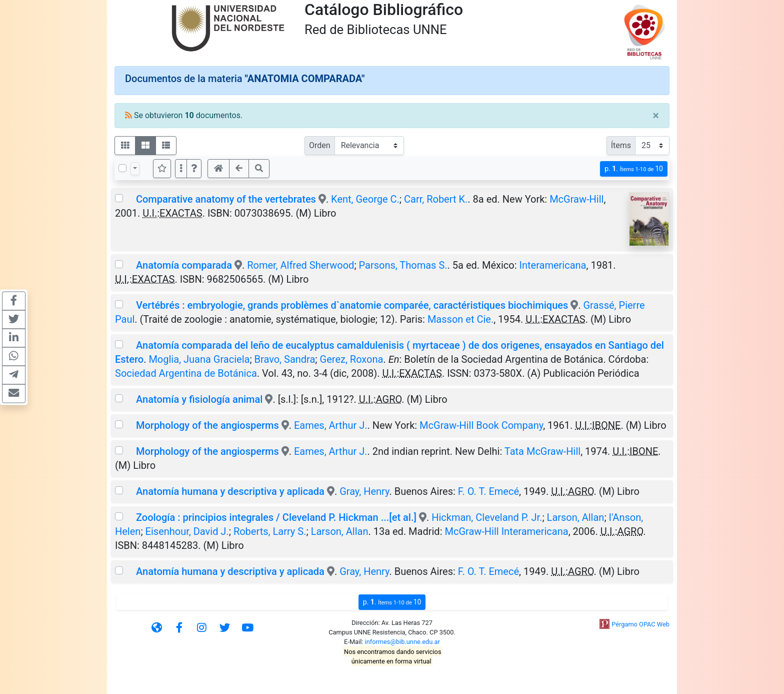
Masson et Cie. (460, 319)
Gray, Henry (364, 491)
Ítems (621, 145)
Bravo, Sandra (285, 359)
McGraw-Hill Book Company (481, 425)
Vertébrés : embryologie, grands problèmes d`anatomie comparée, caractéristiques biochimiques (352, 305)
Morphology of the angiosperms (207, 425)
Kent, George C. (365, 199)
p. (634, 169)
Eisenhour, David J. (187, 531)
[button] (194, 169)
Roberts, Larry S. (270, 531)
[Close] (656, 116)
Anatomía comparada (184, 265)
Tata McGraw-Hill (542, 451)
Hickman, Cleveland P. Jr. (487, 517)
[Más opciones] (181, 169)
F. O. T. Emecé (488, 491)
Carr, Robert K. (436, 199)
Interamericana (553, 265)
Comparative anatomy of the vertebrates (226, 199)
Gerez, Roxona (352, 359)
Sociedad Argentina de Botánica (186, 373)
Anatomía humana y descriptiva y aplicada (230, 491)
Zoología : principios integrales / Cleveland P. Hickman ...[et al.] (276, 517)
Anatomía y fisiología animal (199, 399)
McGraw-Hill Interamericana (506, 531)
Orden (320, 145)
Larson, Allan (576, 517)
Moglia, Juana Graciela (199, 359)
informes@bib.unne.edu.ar (402, 642)
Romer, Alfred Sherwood (300, 265)
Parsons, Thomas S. (403, 265)
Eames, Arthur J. (331, 425)
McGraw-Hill (576, 199)
